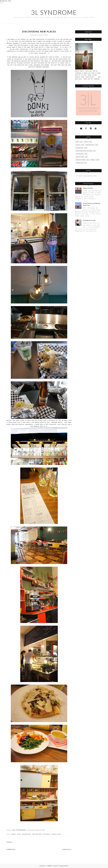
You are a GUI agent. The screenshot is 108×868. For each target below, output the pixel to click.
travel (93, 160)
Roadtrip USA (90, 145)
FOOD (19, 834)
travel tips (79, 163)
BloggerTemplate (64, 866)
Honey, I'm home (88, 188)
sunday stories (81, 160)
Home (1, 3)
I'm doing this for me (89, 220)
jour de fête (37, 834)
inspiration (26, 834)
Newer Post (12, 849)
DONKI (13, 834)
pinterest (47, 834)
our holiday (80, 154)
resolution (56, 834)
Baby (77, 142)
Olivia (78, 145)
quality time (80, 157)
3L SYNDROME (54, 12)
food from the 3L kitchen (84, 151)
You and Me (79, 148)
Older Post (66, 849)
